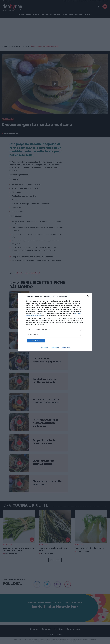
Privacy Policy (66, 348)
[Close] (89, 296)
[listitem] (55, 330)
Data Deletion (44, 348)
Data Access (55, 348)
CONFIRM (36, 341)
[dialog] (55, 322)
